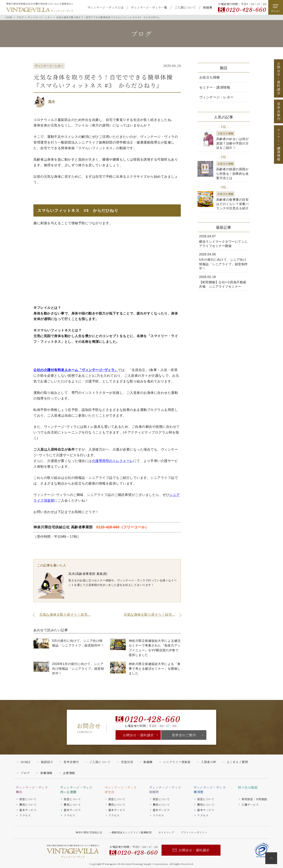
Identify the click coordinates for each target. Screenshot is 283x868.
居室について (28, 799)
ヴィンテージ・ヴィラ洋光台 (121, 790)
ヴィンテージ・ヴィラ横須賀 (210, 790)
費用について (28, 805)
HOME (26, 762)
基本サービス (28, 810)
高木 (52, 101)
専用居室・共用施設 (254, 799)
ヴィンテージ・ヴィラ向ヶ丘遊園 (76, 790)
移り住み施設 (248, 788)
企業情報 (69, 773)
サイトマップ (166, 832)
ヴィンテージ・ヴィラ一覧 (149, 7)
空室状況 (127, 762)
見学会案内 (279, 112)
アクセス (25, 815)
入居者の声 (209, 762)
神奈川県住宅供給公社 (89, 832)
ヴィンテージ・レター (216, 97)
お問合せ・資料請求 (138, 735)
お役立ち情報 (210, 77)
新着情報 (46, 773)
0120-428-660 (246, 10)
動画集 (208, 7)
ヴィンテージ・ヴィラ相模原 (165, 790)
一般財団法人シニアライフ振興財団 (130, 832)
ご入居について (185, 7)
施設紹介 (47, 762)
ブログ (25, 773)
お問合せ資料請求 (279, 78)
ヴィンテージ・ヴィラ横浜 (32, 790)
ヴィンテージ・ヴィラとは (106, 7)
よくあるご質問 (237, 762)
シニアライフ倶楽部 (177, 762)
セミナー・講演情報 (215, 87)
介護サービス (250, 805)
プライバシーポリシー (194, 832)
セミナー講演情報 (279, 145)
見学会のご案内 (184, 735)
